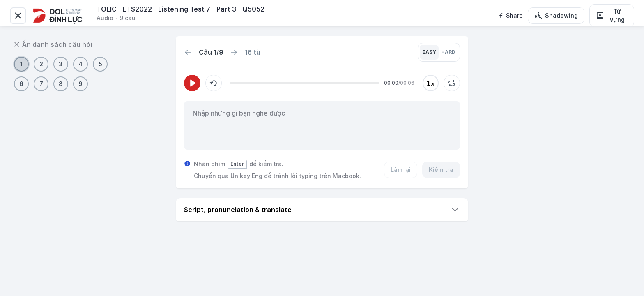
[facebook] (510, 16)
